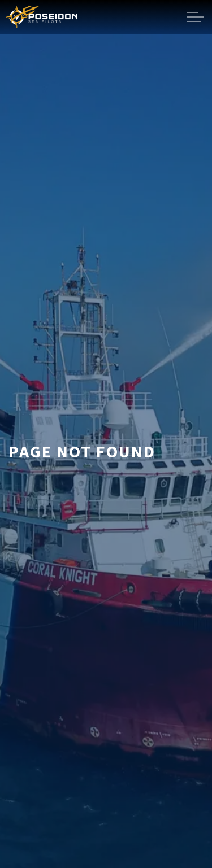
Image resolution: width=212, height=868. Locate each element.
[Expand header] (195, 17)
